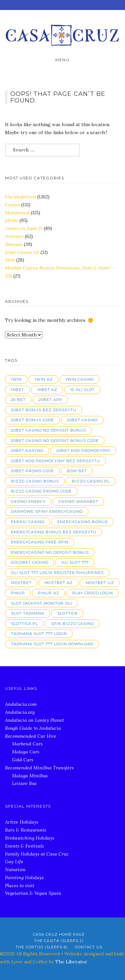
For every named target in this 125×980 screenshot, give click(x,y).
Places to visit (20, 885)
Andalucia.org (20, 712)
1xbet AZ (47, 390)
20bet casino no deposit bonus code (55, 441)
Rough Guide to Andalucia (33, 728)
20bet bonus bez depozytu (44, 410)
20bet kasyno (27, 451)
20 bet (18, 400)
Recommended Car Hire (31, 736)
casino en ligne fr (24, 228)
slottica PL (24, 624)
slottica (67, 613)
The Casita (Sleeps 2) (59, 941)
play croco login (93, 593)
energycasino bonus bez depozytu (54, 532)
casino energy (28, 501)
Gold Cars (23, 760)
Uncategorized (20, 197)
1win (16, 379)
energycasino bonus (82, 522)
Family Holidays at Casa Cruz (37, 854)
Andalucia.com (21, 704)
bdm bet (77, 471)
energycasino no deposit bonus (50, 552)
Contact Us (89, 947)
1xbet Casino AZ (22, 252)
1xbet (17, 390)
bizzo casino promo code (41, 491)
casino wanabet (78, 501)
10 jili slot (82, 390)
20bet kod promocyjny (83, 451)
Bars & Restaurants (26, 830)
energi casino (28, 522)
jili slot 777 (75, 562)
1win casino (80, 379)
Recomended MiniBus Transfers (39, 768)
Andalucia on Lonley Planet (34, 720)
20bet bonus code (32, 420)
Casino (12, 205)
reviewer (14, 236)
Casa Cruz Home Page (59, 934)
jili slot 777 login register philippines (57, 573)
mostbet (21, 583)
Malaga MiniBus (30, 776)
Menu (62, 60)
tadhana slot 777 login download (52, 644)
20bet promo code (32, 471)
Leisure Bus (24, 783)
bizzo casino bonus (35, 481)
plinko (12, 220)
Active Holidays (22, 822)
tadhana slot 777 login (39, 634)
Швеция (14, 244)
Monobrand (17, 213)
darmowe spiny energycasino (47, 511)
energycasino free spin (40, 542)
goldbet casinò (30, 562)
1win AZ (44, 379)
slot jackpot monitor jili (41, 603)
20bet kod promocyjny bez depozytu (55, 461)
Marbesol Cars (27, 744)
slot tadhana (28, 613)
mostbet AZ (59, 583)
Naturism (15, 870)
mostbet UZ (100, 583)
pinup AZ (49, 593)
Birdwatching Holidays (30, 838)
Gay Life (14, 862)
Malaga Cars (26, 752)
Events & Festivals (24, 846)
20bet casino (82, 420)
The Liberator (71, 962)
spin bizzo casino (72, 624)
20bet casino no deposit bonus (48, 430)
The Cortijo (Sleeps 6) (42, 947)
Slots (10, 260)
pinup (18, 593)
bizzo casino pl (91, 481)
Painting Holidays (24, 878)
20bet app (50, 400)
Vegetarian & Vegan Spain (33, 893)
